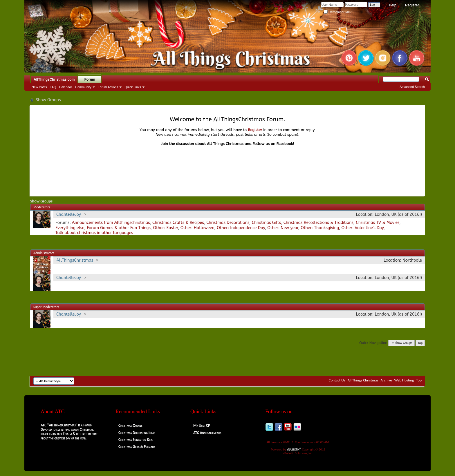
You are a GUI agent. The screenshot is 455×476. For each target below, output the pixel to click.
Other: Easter (165, 228)
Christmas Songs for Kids (136, 440)
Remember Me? (338, 12)
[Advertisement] (228, 358)
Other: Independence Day (241, 228)
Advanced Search (412, 87)
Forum (90, 79)
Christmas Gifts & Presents (137, 447)
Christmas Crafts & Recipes (178, 223)
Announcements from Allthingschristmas (111, 223)
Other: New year (283, 228)
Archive (386, 380)
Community (83, 87)
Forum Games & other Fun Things (119, 228)
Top (420, 343)
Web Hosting (404, 380)
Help (393, 5)
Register (412, 5)
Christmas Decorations (228, 223)
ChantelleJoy (69, 215)
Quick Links (133, 87)
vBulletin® (294, 449)
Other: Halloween (197, 228)
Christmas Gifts (267, 223)
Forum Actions (108, 87)
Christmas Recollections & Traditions (318, 223)
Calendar (66, 87)
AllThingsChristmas (75, 260)
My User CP (202, 425)
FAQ (53, 87)
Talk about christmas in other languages (94, 233)
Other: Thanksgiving (320, 228)
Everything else (70, 228)
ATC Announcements (207, 433)
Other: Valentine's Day (363, 228)
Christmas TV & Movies (378, 223)
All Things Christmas (363, 380)
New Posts (39, 87)
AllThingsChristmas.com (54, 79)
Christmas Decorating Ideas (137, 433)
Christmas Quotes (130, 425)
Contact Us (337, 380)
